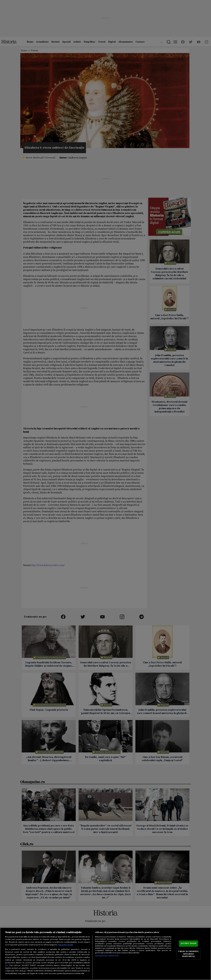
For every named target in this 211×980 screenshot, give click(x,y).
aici (7, 965)
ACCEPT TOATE (189, 943)
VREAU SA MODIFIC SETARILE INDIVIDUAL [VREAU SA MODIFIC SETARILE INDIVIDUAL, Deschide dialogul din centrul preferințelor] (188, 954)
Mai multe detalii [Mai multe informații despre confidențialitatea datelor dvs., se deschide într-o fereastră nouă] (66, 945)
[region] (105, 954)
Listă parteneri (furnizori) (107, 956)
